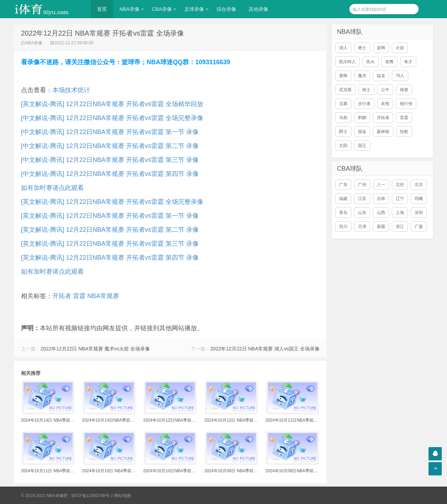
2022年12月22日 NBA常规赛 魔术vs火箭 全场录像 (95, 349)
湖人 (343, 48)
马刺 (343, 118)
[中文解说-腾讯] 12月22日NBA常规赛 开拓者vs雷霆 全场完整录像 (112, 118)
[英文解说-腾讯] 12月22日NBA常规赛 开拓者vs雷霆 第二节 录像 (110, 230)
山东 (362, 213)
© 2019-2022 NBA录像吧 (44, 496)
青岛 (343, 213)
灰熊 (385, 104)
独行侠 (406, 104)
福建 (343, 199)
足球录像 (194, 9)
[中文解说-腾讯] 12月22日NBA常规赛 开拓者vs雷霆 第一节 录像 (110, 132)
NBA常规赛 (103, 296)
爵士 (343, 132)
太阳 (343, 146)
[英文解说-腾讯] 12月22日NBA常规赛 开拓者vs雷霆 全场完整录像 (112, 202)
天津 (362, 227)
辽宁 (400, 199)
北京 (419, 185)
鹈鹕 (362, 118)
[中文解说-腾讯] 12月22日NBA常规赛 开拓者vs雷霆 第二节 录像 (110, 146)
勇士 (362, 48)
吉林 (381, 199)
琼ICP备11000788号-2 (92, 496)
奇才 (408, 62)
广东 (343, 185)
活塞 (343, 104)
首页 (102, 9)
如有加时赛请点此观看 (52, 188)
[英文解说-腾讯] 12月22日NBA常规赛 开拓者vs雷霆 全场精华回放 (112, 104)
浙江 (400, 227)
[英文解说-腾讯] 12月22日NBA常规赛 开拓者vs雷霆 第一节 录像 (110, 216)
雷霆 (79, 296)
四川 (343, 227)
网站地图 (123, 496)
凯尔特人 (347, 62)
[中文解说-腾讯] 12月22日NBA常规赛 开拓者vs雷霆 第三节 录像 (110, 160)
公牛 (385, 90)
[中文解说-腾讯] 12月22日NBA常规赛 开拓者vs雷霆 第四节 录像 (110, 174)
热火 (371, 62)
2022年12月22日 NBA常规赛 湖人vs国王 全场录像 (265, 349)
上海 (400, 213)
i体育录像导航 (49, 9)
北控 (400, 185)
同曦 (419, 199)
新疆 (381, 227)
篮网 (381, 48)
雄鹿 (404, 90)
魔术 (362, 76)
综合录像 (226, 9)
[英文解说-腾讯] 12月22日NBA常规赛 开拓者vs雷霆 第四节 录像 (110, 258)
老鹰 (389, 62)
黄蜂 (343, 76)
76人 (400, 76)
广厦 (419, 227)
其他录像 (258, 9)
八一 (381, 185)
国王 (362, 146)
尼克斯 (345, 90)
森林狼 (383, 132)
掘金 (362, 132)
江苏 (362, 199)
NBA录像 (129, 9)
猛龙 (381, 76)
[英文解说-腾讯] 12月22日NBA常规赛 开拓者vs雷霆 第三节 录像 (110, 244)
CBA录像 (162, 9)
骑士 (366, 90)
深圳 (419, 213)
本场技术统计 (71, 90)
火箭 (400, 48)
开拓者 (62, 296)
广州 (362, 185)
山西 (381, 213)
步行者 (364, 104)
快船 (404, 132)
